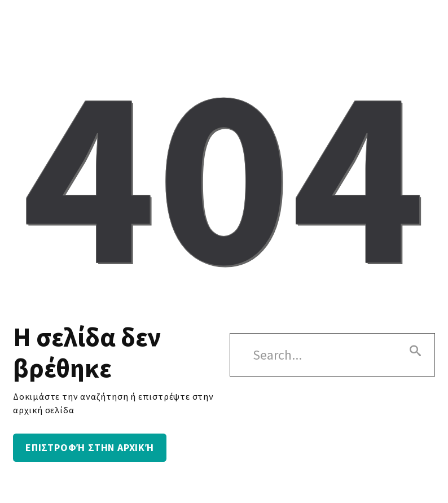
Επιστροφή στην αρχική (90, 447)
